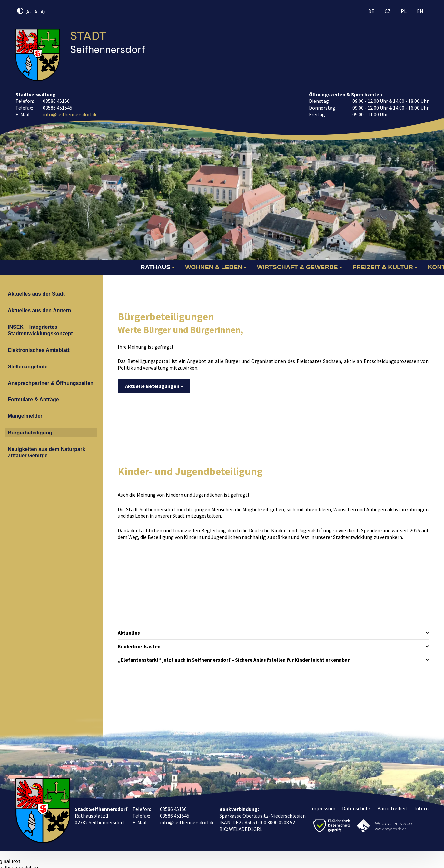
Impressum (323, 808)
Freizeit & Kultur (383, 267)
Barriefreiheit (392, 808)
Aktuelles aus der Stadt (36, 294)
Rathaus (155, 267)
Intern (421, 808)
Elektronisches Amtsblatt (39, 350)
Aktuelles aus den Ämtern (39, 311)
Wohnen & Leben (214, 267)
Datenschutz (356, 808)
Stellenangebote (28, 367)
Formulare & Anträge (33, 400)
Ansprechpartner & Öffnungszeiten (51, 383)
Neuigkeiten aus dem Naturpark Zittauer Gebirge (46, 453)
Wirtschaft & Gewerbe (297, 267)
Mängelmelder (25, 416)
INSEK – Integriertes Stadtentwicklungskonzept (40, 330)
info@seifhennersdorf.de (70, 114)
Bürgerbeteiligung (30, 433)
